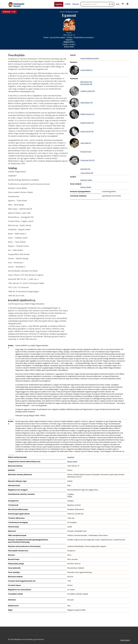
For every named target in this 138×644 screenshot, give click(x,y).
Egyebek (59, 4)
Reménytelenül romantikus (84, 37)
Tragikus (65, 44)
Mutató (76, 4)
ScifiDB (67, 4)
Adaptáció (69, 40)
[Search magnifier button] (112, 4)
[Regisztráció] (128, 4)
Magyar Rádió (69, 47)
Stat (118, 4)
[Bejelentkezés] (123, 4)
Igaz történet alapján (58, 37)
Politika (69, 37)
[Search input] (95, 4)
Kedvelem (9, 12)
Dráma (46, 37)
